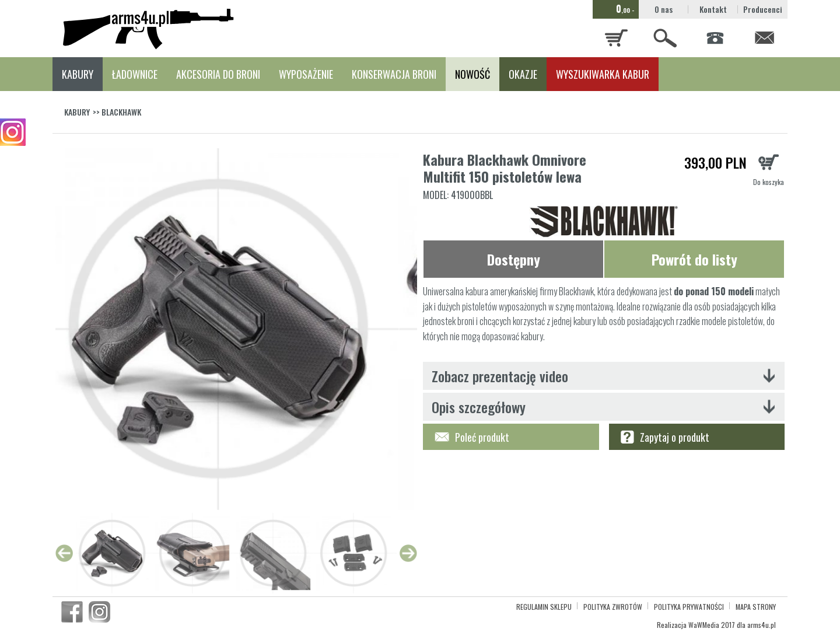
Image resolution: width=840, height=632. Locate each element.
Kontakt (713, 9)
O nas (664, 9)
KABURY (78, 74)
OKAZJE (523, 74)
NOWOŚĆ (473, 74)
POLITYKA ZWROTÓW (613, 607)
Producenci (763, 9)
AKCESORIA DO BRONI (218, 74)
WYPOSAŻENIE (306, 74)
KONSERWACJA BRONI (394, 74)
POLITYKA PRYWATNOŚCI (689, 607)
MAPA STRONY (756, 607)
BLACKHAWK (121, 112)
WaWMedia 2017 (712, 625)
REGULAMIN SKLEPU (544, 607)
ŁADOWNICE (135, 74)
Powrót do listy (694, 259)
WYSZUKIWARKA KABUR (603, 74)
